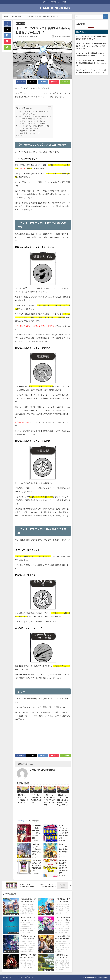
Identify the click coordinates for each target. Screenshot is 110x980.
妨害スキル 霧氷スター (29, 131)
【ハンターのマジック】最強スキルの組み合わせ (34, 116)
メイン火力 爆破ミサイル (30, 128)
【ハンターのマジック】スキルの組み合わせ (33, 111)
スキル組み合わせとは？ (29, 114)
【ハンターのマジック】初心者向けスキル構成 (34, 126)
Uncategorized (21, 23)
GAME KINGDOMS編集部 (63, 36)
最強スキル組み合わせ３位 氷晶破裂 (33, 124)
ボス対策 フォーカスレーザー (31, 133)
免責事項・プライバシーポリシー (13, 977)
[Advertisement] (43, 738)
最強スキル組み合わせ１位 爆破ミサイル (35, 119)
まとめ (20, 136)
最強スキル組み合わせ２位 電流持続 (33, 121)
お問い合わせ (29, 977)
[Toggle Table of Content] (49, 108)
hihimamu (102, 63)
